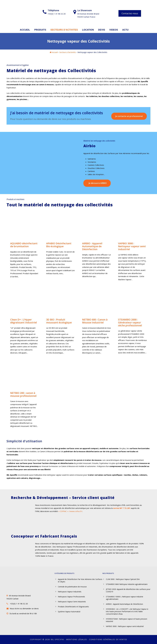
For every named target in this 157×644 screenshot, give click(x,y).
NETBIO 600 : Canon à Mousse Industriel (95, 321)
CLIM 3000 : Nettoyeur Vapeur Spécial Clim (123, 579)
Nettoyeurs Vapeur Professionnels (71, 597)
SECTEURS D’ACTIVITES (64, 30)
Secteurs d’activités (68, 52)
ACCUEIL (25, 30)
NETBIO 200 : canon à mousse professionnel (23, 394)
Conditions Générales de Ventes (108, 639)
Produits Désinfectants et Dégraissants (73, 607)
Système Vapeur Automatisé (69, 612)
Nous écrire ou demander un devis (24, 608)
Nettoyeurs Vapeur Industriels (70, 592)
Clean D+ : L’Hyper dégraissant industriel (24, 321)
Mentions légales (77, 639)
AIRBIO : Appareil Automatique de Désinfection (92, 246)
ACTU (125, 30)
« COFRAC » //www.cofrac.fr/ (70, 511)
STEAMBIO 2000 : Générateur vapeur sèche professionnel (130, 322)
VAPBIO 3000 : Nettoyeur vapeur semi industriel (132, 246)
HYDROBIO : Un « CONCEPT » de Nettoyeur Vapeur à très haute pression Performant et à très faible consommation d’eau (127, 611)
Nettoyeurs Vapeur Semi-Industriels (72, 602)
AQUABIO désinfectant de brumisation (24, 245)
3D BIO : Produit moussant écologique (59, 321)
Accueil (55, 52)
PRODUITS (40, 30)
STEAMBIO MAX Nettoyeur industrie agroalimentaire (127, 584)
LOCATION (88, 30)
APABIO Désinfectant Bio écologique (59, 245)
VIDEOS (114, 30)
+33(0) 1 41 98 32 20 (19, 604)
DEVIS (102, 30)
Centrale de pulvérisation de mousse (72, 587)
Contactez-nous (130, 13)
